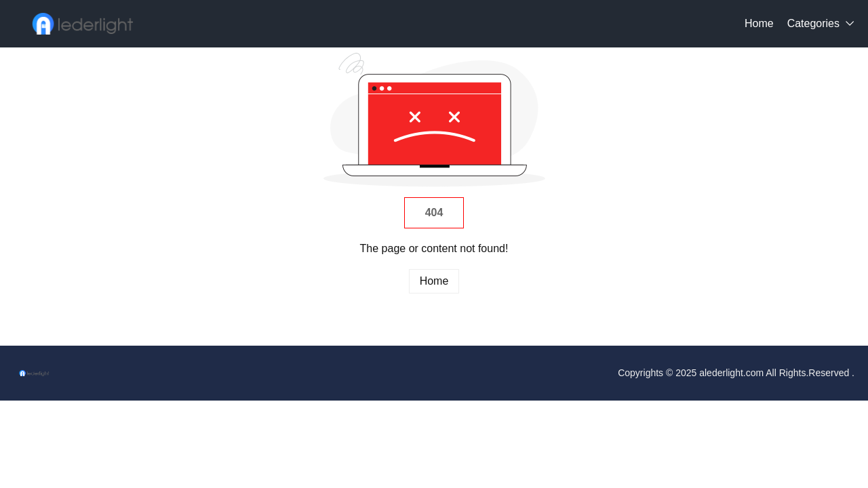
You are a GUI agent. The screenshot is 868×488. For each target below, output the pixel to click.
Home (759, 23)
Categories (813, 23)
